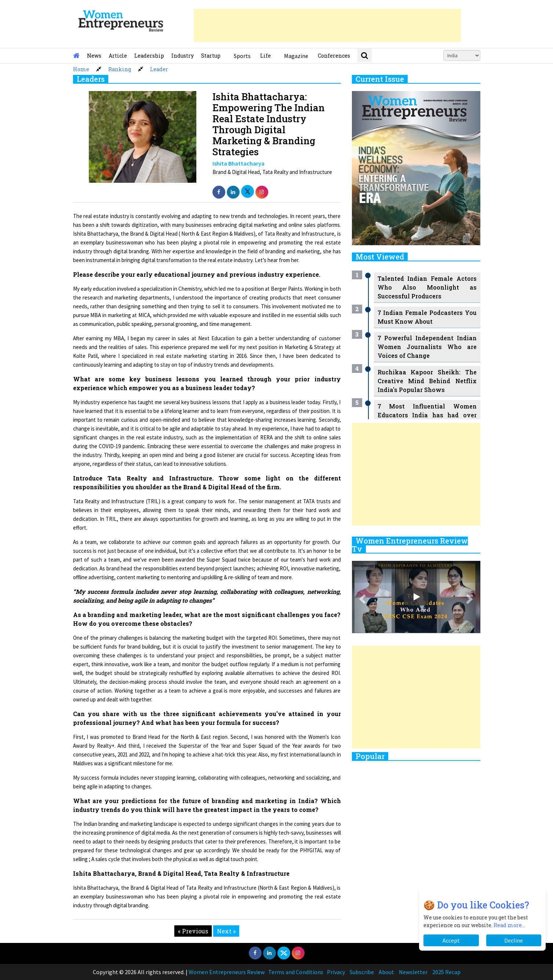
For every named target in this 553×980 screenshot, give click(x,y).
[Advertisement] (327, 25)
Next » (226, 931)
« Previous (193, 931)
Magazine (296, 56)
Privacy (336, 972)
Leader (159, 69)
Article (118, 56)
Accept (451, 940)
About (386, 972)
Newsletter (413, 972)
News (94, 56)
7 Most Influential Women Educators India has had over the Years (427, 415)
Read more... (509, 925)
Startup (211, 56)
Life (265, 56)
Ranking (120, 69)
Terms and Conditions (296, 972)
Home (81, 69)
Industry (183, 56)
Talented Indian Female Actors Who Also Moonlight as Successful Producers (427, 287)
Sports (242, 56)
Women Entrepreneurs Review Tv (410, 545)
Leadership (149, 56)
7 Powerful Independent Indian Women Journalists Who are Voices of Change (427, 347)
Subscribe (362, 972)
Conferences (334, 56)
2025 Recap (446, 972)
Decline (514, 940)
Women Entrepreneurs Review (227, 972)
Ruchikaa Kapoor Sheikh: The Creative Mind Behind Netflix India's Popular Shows (427, 381)
